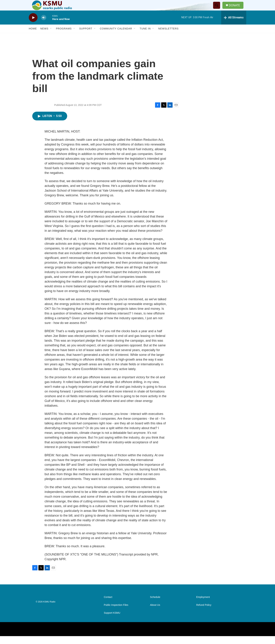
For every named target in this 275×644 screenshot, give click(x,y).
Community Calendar (116, 36)
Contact (108, 605)
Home (33, 36)
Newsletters (168, 36)
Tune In (145, 36)
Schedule (155, 605)
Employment (203, 605)
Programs (64, 36)
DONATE (237, 9)
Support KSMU (112, 621)
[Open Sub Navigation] (51, 36)
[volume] (44, 26)
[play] (33, 26)
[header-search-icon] (218, 9)
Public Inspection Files (116, 613)
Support (86, 36)
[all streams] (234, 25)
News (44, 36)
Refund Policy (204, 613)
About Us (155, 613)
